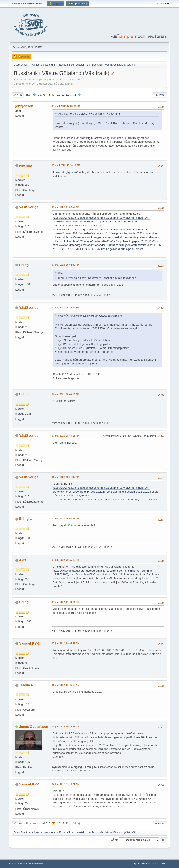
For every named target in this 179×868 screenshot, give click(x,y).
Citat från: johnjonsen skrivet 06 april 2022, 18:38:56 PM (90, 316)
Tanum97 (26, 685)
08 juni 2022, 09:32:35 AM (66, 727)
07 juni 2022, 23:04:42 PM (66, 643)
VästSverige (29, 207)
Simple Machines (37, 864)
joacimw (26, 165)
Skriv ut (160, 95)
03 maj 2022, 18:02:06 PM (66, 265)
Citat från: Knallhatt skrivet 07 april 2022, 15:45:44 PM (89, 114)
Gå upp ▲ (165, 864)
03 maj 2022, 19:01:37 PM (66, 477)
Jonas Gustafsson (34, 727)
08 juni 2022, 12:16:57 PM (66, 784)
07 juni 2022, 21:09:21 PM (66, 602)
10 (59, 95)
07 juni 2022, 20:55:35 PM (66, 560)
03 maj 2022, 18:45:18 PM (66, 436)
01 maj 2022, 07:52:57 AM (66, 207)
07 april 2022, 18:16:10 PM (66, 165)
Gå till (114, 840)
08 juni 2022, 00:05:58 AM (66, 685)
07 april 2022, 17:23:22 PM (66, 106)
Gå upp (17, 823)
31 (75, 95)
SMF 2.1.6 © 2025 (18, 864)
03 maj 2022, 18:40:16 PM (66, 394)
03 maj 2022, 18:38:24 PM (66, 307)
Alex (22, 560)
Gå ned (18, 95)
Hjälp (136, 864)
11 (63, 95)
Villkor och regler (149, 864)
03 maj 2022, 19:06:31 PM (66, 519)
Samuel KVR (29, 643)
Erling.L (25, 265)
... (42, 95)
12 (67, 95)
